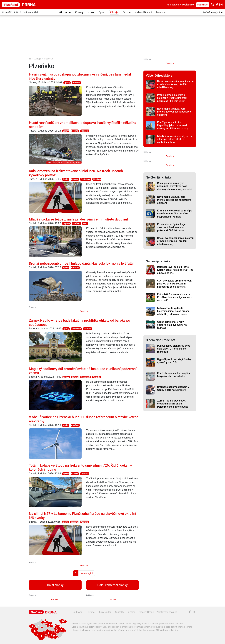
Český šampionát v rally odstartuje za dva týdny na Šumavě (172, 325)
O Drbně (90, 612)
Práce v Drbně (146, 612)
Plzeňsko (76, 83)
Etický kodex (105, 612)
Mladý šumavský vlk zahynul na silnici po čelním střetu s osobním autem (175, 139)
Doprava (75, 131)
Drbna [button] (127, 12)
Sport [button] (102, 12)
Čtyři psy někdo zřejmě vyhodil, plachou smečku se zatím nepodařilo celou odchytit (175, 284)
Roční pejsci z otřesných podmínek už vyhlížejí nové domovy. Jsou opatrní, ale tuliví (175, 186)
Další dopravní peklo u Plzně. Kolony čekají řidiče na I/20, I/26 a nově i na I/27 (175, 270)
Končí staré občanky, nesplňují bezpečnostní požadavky (174, 375)
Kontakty (119, 612)
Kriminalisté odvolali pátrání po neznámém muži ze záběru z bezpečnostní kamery (175, 214)
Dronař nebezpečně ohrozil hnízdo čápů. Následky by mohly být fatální (83, 263)
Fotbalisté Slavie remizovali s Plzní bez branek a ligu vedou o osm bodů (175, 297)
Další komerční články (112, 585)
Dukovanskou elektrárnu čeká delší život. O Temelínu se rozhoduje (174, 349)
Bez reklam (203, 5)
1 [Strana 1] (76, 573)
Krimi (91, 12)
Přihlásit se (173, 5)
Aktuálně (65, 12)
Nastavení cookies (167, 612)
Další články (55, 585)
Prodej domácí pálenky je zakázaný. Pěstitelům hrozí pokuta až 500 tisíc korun (172, 98)
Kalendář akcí (143, 12)
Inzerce (161, 12)
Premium (84, 311)
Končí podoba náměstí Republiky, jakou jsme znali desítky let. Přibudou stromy (173, 125)
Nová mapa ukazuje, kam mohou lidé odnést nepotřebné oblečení (174, 112)
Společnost (86, 179)
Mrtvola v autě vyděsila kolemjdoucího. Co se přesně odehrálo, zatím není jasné (173, 311)
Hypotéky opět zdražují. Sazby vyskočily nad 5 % (174, 361)
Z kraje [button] (114, 12)
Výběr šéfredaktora (159, 76)
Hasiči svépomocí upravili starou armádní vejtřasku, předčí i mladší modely (175, 84)
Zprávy (67, 83)
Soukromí (77, 612)
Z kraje (38, 59)
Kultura (75, 377)
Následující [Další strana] (87, 573)
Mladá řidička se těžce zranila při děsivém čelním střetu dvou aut (78, 219)
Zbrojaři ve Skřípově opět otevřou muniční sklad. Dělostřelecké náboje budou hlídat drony (173, 405)
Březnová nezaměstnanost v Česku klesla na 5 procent (173, 388)
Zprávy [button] (79, 12)
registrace (188, 5)
